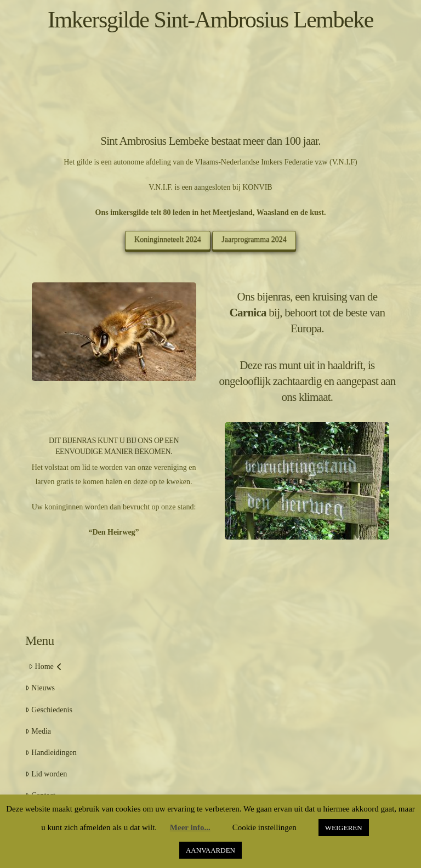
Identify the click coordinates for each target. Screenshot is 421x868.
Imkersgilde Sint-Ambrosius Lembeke (210, 20)
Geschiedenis (49, 710)
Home (45, 666)
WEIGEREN (344, 828)
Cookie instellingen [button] (264, 827)
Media (38, 731)
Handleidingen (51, 753)
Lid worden (46, 774)
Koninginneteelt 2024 (168, 239)
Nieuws (40, 688)
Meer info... (190, 827)
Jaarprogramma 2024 (254, 239)
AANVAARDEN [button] (210, 850)
